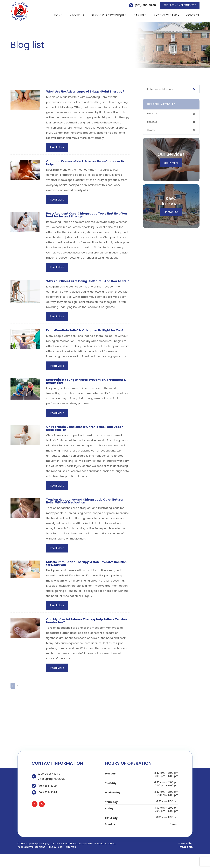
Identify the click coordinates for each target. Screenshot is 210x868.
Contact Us (171, 213)
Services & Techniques (109, 15)
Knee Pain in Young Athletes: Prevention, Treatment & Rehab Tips (88, 390)
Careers (140, 15)
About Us (77, 15)
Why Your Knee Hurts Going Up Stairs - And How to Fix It (87, 287)
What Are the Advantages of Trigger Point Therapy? (80, 93)
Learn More (171, 164)
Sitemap (71, 858)
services (153, 122)
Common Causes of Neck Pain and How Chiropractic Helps (78, 166)
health (151, 131)
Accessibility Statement (31, 858)
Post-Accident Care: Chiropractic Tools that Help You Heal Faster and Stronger (86, 219)
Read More (57, 151)
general (152, 114)
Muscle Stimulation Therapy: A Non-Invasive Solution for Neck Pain (82, 574)
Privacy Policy (56, 858)
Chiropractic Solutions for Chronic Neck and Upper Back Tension (87, 438)
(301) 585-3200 (145, 5)
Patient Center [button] (166, 15)
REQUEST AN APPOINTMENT (180, 5)
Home (58, 15)
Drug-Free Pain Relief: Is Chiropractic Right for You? (88, 339)
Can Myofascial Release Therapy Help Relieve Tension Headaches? (83, 632)
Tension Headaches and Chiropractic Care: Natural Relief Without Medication (88, 511)
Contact (193, 15)
